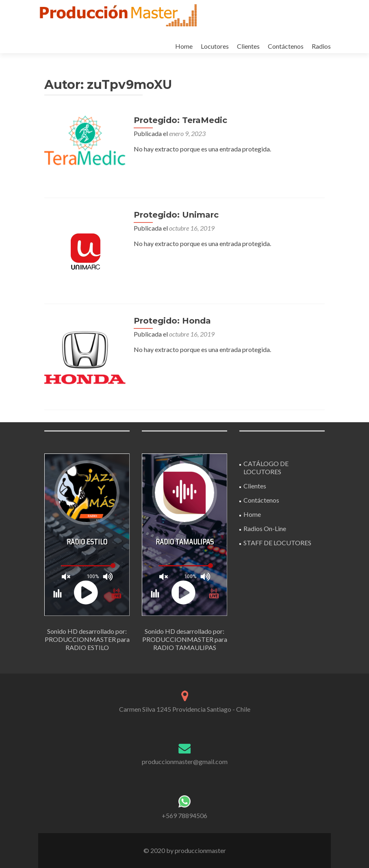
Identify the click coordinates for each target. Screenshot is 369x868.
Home (184, 46)
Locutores (215, 46)
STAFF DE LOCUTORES (277, 543)
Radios (321, 46)
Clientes (248, 46)
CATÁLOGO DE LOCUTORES (266, 467)
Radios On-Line (265, 528)
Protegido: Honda (172, 321)
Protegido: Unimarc (176, 215)
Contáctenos (286, 46)
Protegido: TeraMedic (180, 120)
